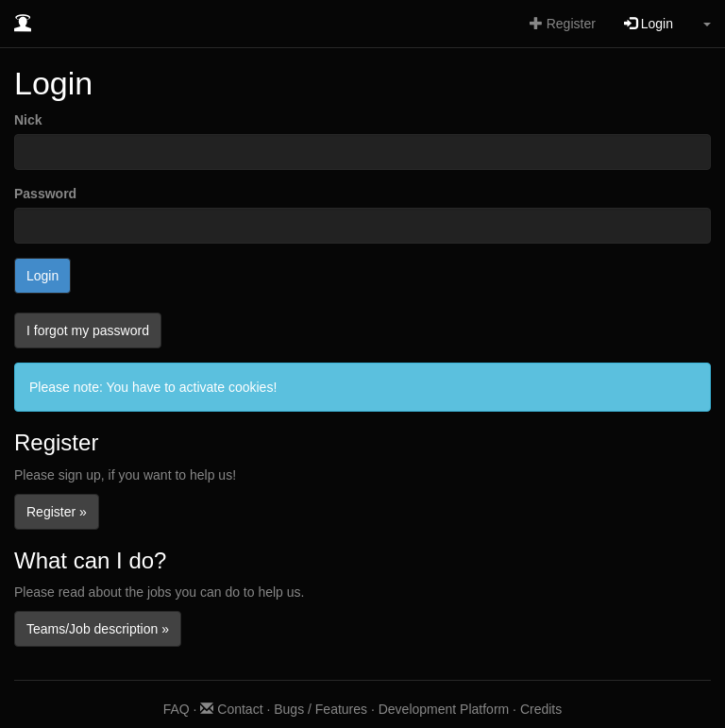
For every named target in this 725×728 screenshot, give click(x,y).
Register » (57, 512)
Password (45, 194)
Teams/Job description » (98, 629)
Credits (541, 709)
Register (563, 24)
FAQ (177, 709)
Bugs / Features (320, 709)
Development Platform (444, 709)
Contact (231, 709)
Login (649, 24)
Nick (28, 120)
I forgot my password (88, 330)
